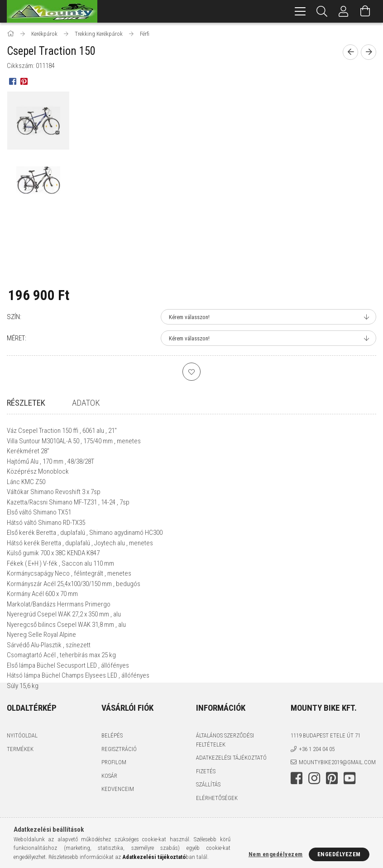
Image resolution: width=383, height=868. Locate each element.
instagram (314, 805)
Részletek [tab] (26, 403)
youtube (349, 805)
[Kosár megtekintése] (365, 11)
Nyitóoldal (22, 762)
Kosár (109, 802)
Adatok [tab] (86, 403)
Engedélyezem (339, 854)
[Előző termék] (350, 52)
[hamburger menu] (300, 11)
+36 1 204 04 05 (317, 775)
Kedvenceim (118, 816)
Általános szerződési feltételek (225, 767)
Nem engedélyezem (276, 854)
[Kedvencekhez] (191, 372)
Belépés (112, 762)
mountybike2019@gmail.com (337, 789)
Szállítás (208, 811)
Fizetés (206, 798)
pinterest (332, 805)
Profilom (114, 789)
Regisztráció (119, 775)
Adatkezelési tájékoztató (231, 784)
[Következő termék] (369, 52)
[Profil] (344, 11)
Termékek (20, 775)
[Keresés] (322, 11)
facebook (297, 805)
